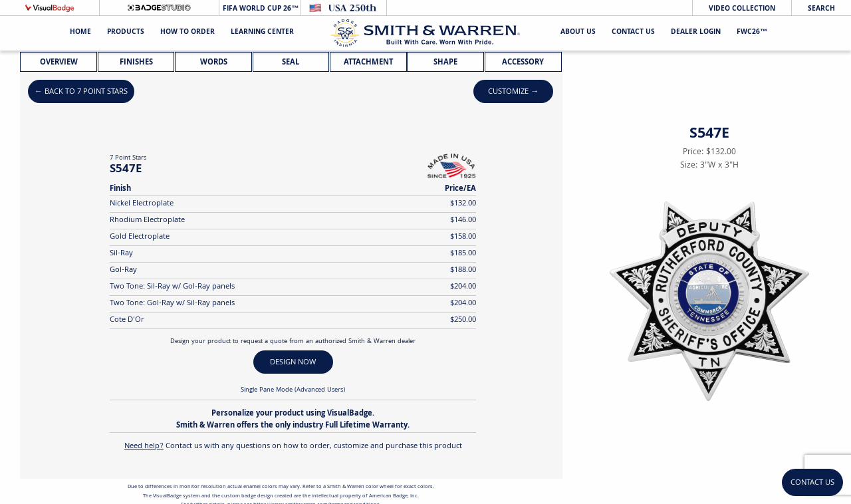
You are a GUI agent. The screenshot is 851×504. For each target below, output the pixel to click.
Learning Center (262, 33)
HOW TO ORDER (187, 33)
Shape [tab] (445, 63)
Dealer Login (696, 33)
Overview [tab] (59, 63)
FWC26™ (752, 33)
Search (821, 9)
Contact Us (633, 33)
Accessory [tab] (523, 63)
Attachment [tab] (368, 63)
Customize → (513, 92)
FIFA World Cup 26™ (260, 9)
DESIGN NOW (293, 363)
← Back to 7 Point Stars (81, 92)
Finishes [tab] (136, 63)
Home (80, 33)
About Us (578, 33)
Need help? (144, 446)
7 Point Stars (128, 158)
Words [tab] (214, 63)
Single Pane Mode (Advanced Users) (293, 390)
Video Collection (742, 9)
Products (126, 33)
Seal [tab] (291, 63)
